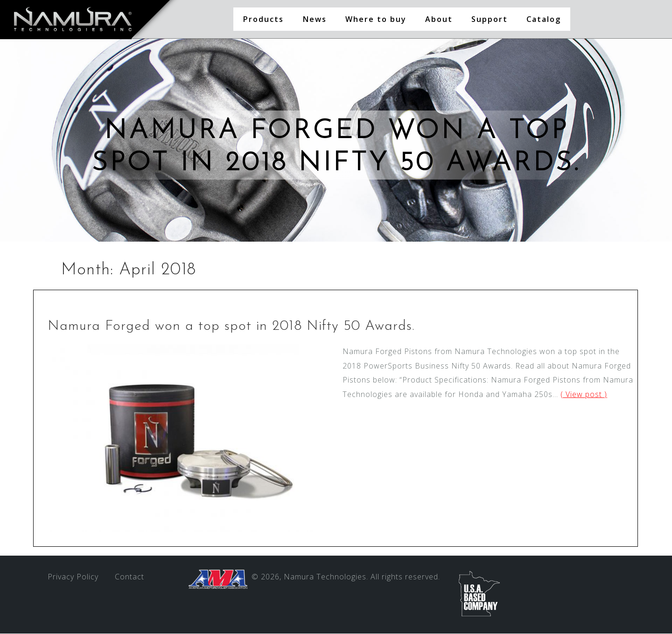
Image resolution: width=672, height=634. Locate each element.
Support (490, 19)
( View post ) (584, 395)
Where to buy (376, 19)
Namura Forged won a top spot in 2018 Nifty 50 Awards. (231, 327)
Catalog (544, 19)
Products (263, 19)
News (315, 19)
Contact (129, 577)
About (439, 19)
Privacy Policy (73, 577)
